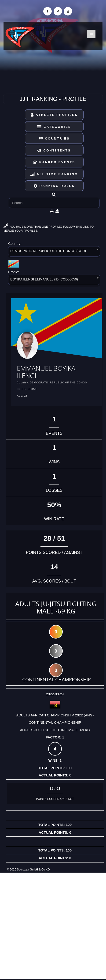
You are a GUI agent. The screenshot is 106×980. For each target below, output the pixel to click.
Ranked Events (54, 162)
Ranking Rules (54, 186)
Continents (54, 150)
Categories (54, 127)
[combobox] (54, 252)
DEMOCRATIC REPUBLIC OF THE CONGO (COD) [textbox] (48, 251)
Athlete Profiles (54, 115)
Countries (54, 138)
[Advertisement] (53, 926)
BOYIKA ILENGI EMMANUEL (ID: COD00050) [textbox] (44, 279)
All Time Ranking (54, 174)
